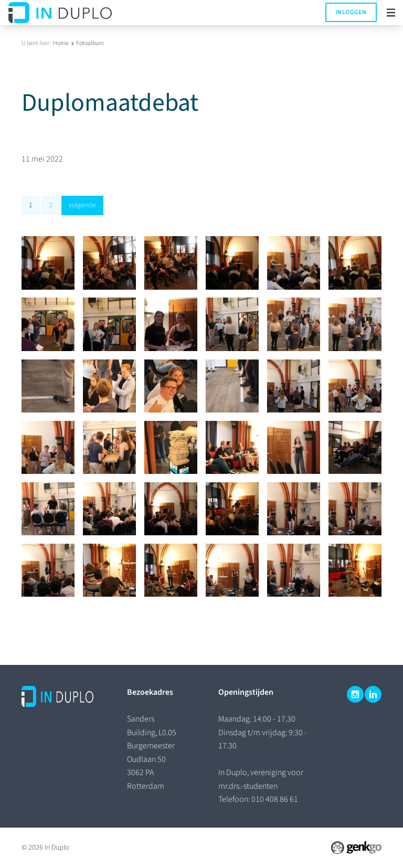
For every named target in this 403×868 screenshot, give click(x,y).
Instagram (355, 694)
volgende (82, 205)
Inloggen (351, 12)
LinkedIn (373, 694)
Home (61, 43)
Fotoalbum (90, 43)
